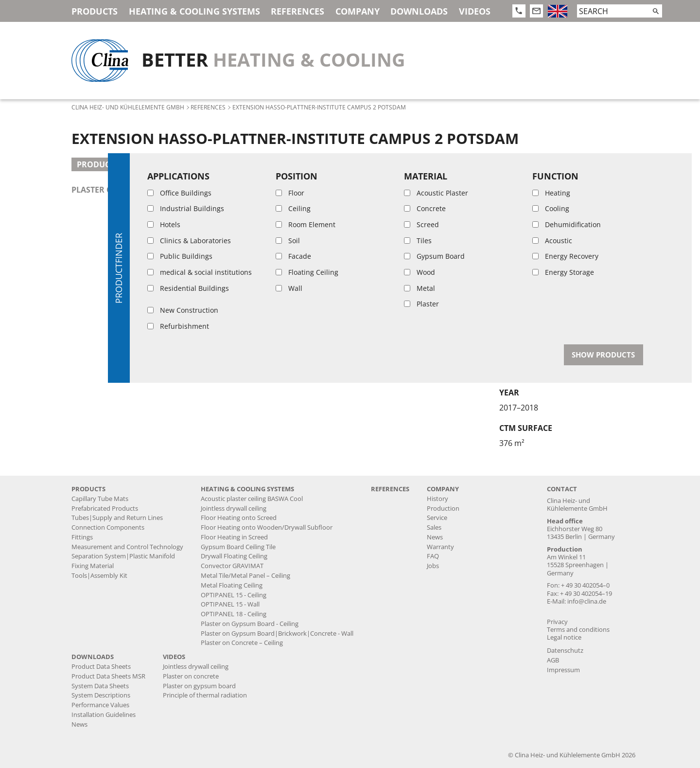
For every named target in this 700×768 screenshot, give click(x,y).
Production (443, 509)
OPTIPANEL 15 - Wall (230, 604)
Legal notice (564, 637)
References (297, 11)
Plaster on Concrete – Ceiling (242, 643)
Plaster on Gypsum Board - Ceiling (250, 624)
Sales (434, 527)
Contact (562, 489)
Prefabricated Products (105, 509)
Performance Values (100, 705)
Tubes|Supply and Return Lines (117, 518)
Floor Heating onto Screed (239, 518)
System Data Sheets (100, 686)
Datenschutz (565, 651)
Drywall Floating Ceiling (234, 556)
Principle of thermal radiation (205, 695)
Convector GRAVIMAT (232, 566)
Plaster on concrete (191, 676)
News (435, 537)
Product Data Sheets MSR (108, 676)
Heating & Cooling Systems (194, 11)
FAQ (433, 556)
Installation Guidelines (104, 715)
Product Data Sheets (101, 667)
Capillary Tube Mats (100, 499)
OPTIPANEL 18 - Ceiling (234, 614)
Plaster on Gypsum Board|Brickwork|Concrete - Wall (277, 634)
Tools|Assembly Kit (99, 576)
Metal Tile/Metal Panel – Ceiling (245, 576)
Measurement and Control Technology (127, 547)
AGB (553, 660)
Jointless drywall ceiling (234, 509)
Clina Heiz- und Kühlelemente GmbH (128, 107)
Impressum (563, 670)
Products (95, 11)
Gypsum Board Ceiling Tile (238, 547)
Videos (475, 11)
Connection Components (108, 527)
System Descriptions (101, 695)
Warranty (440, 547)
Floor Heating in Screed (234, 537)
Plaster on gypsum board (199, 686)
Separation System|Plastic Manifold (123, 556)
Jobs (433, 566)
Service (437, 518)
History (437, 499)
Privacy (557, 622)
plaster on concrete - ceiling (135, 190)
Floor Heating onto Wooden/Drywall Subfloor (267, 527)
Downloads (419, 11)
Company (358, 11)
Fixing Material (93, 566)
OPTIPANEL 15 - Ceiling (234, 595)
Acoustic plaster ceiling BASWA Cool (252, 499)
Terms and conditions (578, 630)
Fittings (82, 537)
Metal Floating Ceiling (232, 585)
